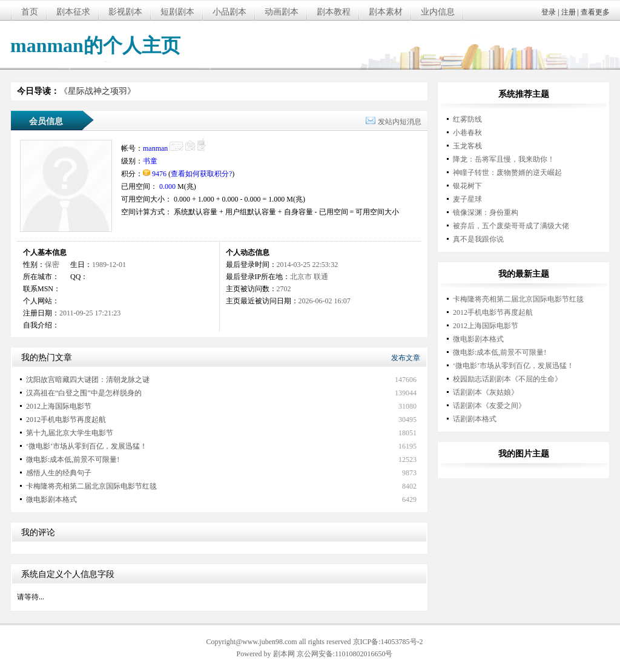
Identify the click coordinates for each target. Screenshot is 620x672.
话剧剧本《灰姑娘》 (486, 392)
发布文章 (406, 358)
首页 (30, 12)
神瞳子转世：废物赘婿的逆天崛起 (507, 173)
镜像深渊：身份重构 (486, 212)
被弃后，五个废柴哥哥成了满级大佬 (511, 226)
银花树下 (467, 186)
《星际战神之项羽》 (97, 91)
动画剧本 (282, 12)
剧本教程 (334, 12)
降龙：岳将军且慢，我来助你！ (504, 159)
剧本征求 (73, 12)
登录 (549, 12)
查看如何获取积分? (201, 174)
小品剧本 (229, 12)
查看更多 (595, 12)
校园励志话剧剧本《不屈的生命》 (507, 379)
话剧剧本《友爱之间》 (489, 406)
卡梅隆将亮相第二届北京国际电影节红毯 (91, 486)
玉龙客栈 (467, 146)
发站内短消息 (400, 122)
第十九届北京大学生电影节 (70, 433)
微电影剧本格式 (51, 499)
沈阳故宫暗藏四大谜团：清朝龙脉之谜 (88, 380)
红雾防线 (467, 119)
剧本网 (284, 654)
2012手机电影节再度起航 (66, 420)
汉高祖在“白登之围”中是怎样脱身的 (84, 393)
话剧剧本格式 (475, 419)
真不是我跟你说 (478, 239)
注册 (569, 12)
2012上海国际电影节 (59, 406)
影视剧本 (125, 12)
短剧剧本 (177, 12)
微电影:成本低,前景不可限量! (73, 460)
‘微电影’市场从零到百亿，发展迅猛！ (87, 446)
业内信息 (438, 12)
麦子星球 (467, 199)
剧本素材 (386, 12)
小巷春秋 (467, 133)
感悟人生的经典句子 (59, 473)
